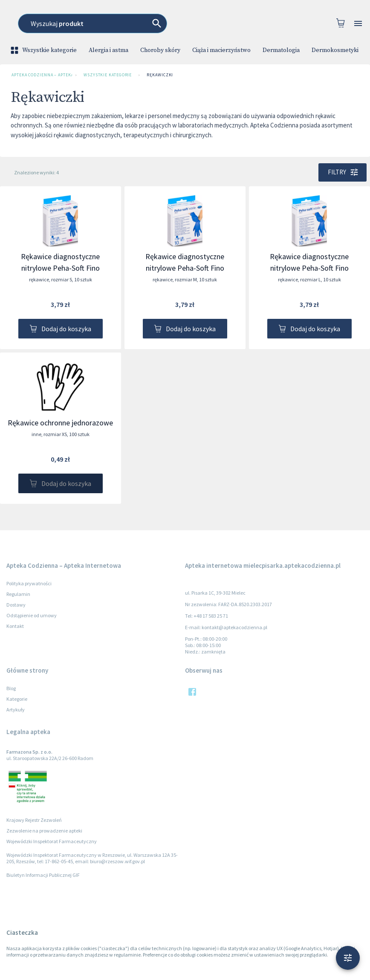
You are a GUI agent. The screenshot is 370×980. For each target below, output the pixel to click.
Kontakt (15, 626)
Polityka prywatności (29, 583)
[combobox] (192, 23)
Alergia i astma (108, 50)
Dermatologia (281, 50)
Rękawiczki (160, 75)
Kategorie (17, 699)
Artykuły (16, 710)
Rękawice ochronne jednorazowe (60, 423)
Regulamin (18, 594)
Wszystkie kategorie (44, 50)
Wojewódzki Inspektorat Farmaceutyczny (52, 841)
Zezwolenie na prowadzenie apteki (44, 831)
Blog (11, 688)
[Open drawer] (358, 24)
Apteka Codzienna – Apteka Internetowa (40, 75)
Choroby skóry (160, 50)
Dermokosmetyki (335, 50)
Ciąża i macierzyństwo (221, 50)
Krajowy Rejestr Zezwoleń (34, 820)
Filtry (343, 172)
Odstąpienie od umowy (32, 615)
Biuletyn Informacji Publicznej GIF (43, 875)
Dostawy (16, 605)
